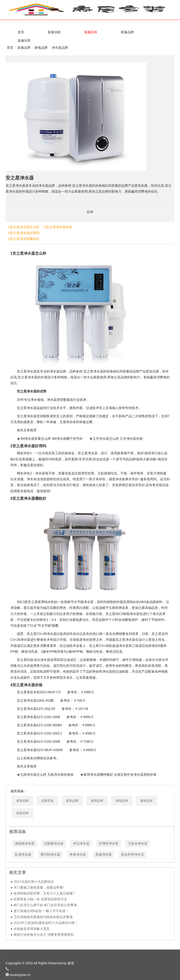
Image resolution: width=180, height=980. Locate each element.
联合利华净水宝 (133, 854)
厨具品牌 (22, 801)
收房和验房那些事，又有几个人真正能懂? (44, 893)
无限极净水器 (54, 843)
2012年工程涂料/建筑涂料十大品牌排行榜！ (46, 923)
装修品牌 (24, 48)
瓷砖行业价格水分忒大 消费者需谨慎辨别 (44, 935)
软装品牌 (22, 813)
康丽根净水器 (25, 843)
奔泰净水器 (78, 854)
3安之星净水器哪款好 (24, 239)
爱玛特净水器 (50, 854)
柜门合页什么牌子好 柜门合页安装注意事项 (45, 905)
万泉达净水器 (138, 843)
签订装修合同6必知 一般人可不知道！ (41, 911)
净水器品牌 (60, 48)
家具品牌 (72, 801)
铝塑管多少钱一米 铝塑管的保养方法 (40, 899)
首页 (10, 48)
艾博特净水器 (109, 843)
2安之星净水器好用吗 (24, 233)
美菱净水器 (104, 854)
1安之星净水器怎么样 (24, 227)
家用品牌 (97, 801)
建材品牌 (146, 801)
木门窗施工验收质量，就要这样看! (39, 887)
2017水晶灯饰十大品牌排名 (34, 882)
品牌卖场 (47, 801)
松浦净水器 (23, 854)
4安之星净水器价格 (58, 227)
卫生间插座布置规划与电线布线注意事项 (43, 917)
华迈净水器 (81, 843)
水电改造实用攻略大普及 (32, 929)
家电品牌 (41, 48)
